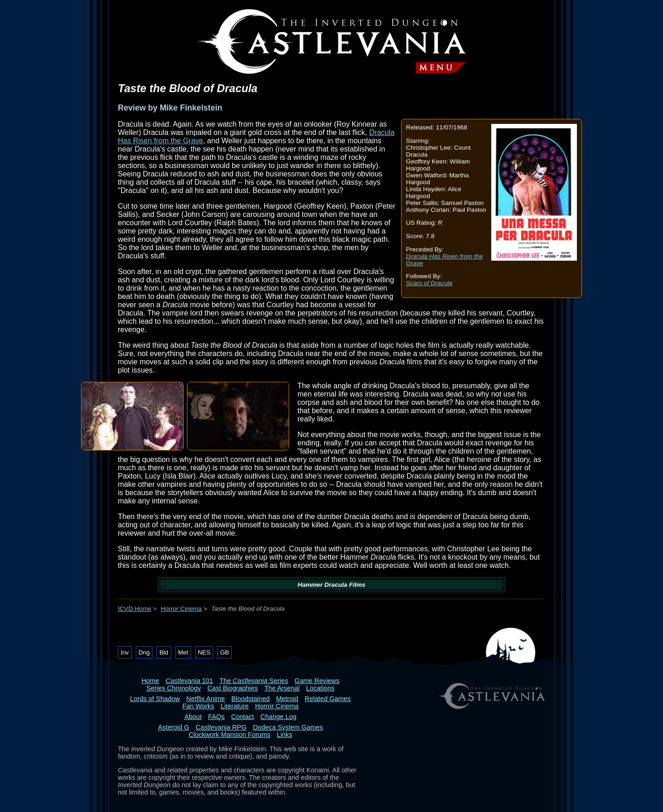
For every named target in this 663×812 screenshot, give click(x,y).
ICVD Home (135, 609)
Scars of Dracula (429, 283)
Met (183, 652)
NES (204, 652)
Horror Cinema (181, 609)
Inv (125, 652)
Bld (164, 652)
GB (224, 652)
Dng (144, 652)
